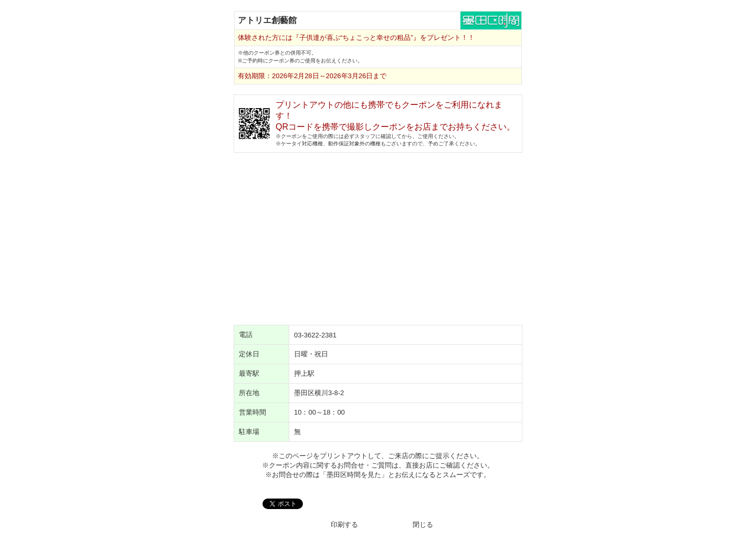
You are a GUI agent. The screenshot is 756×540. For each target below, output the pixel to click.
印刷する (344, 525)
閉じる (423, 525)
